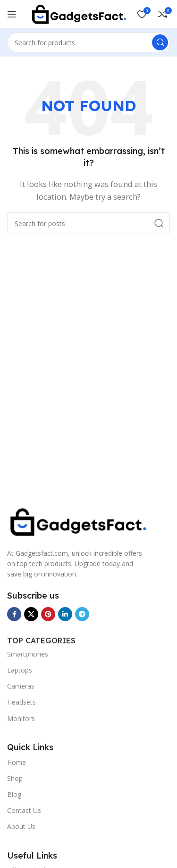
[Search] (88, 42)
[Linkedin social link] (65, 614)
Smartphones (28, 654)
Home (17, 762)
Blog (14, 794)
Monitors (21, 718)
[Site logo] (79, 13)
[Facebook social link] (14, 614)
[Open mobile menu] (12, 14)
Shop (15, 778)
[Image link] (78, 521)
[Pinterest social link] (48, 614)
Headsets (21, 702)
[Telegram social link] (82, 614)
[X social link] (31, 614)
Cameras (21, 686)
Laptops (20, 670)
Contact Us (24, 810)
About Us (21, 826)
